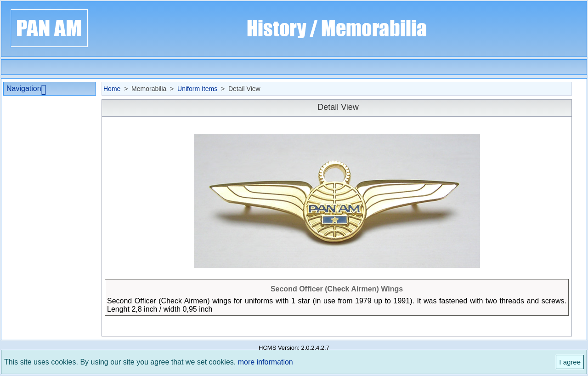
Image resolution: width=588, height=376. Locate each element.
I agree (570, 362)
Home (112, 89)
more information (266, 362)
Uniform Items (197, 89)
